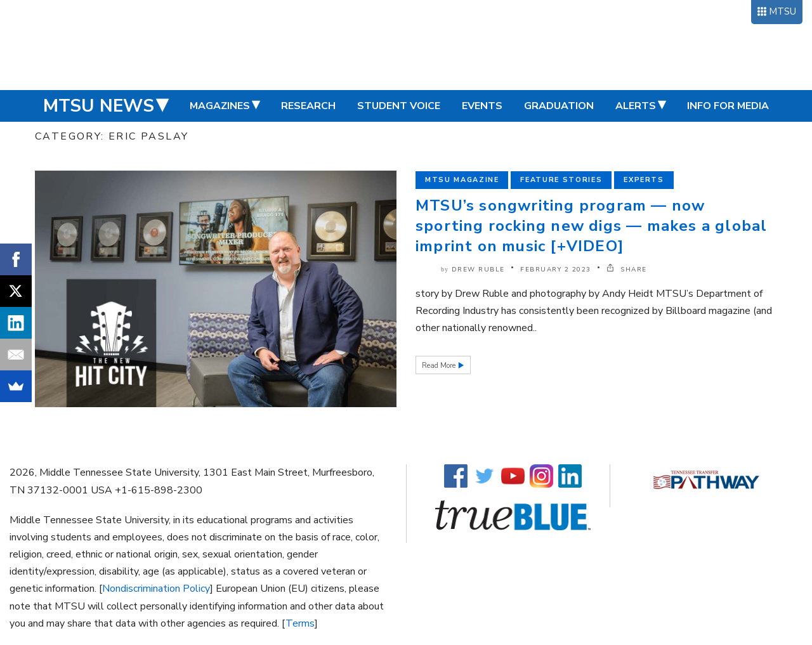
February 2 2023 (556, 270)
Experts (644, 180)
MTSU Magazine (462, 180)
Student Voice (399, 106)
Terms (300, 623)
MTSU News (99, 106)
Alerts (636, 106)
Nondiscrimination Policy (156, 589)
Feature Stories (561, 180)
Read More (440, 366)
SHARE (627, 270)
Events (482, 106)
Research (308, 106)
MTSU (783, 11)
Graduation (559, 106)
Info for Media (728, 106)
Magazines (220, 106)
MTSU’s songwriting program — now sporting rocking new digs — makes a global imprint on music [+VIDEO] (591, 226)
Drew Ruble (478, 270)
